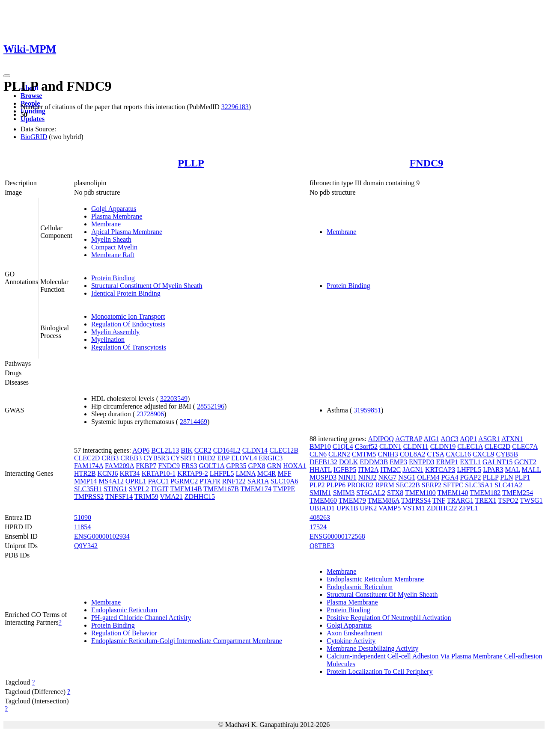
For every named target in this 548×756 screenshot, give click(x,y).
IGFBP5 (345, 470)
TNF (439, 500)
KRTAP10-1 (159, 473)
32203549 (174, 399)
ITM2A (368, 470)
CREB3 (131, 458)
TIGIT (159, 489)
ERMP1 (447, 462)
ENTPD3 (422, 462)
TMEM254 (518, 493)
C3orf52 (366, 446)
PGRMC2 (184, 481)
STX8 (395, 493)
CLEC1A (470, 446)
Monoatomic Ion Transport (128, 316)
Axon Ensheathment (354, 633)
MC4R (267, 473)
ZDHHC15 (200, 497)
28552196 (211, 406)
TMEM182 (485, 493)
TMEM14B (186, 489)
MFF (284, 473)
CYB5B (507, 454)
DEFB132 (323, 462)
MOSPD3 (323, 477)
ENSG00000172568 (337, 536)
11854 (82, 527)
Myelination (108, 339)
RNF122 (234, 481)
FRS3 (189, 466)
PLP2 (317, 485)
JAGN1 (413, 470)
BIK (187, 450)
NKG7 (387, 477)
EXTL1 (470, 462)
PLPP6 (336, 485)
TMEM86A (383, 500)
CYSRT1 (183, 458)
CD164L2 (227, 450)
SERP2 (432, 485)
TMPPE (284, 489)
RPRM (384, 485)
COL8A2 (413, 454)
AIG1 (432, 439)
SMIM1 (320, 493)
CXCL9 (484, 454)
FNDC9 (427, 163)
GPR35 (236, 466)
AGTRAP (409, 439)
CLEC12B (284, 450)
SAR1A (258, 481)
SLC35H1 (88, 489)
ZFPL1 (469, 508)
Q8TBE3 (322, 546)
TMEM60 (323, 500)
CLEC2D (87, 458)
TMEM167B (221, 489)
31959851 (367, 410)
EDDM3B (374, 462)
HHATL (321, 470)
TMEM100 (420, 493)
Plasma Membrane (117, 216)
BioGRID (34, 137)
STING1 (115, 489)
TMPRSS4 (416, 500)
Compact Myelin (114, 247)
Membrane (106, 224)
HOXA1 (295, 466)
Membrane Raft (113, 255)
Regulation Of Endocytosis (128, 324)
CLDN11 (416, 446)
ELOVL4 (244, 458)
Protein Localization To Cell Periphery (380, 672)
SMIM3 (344, 493)
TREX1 (486, 500)
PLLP (191, 163)
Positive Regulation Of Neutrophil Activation (389, 618)
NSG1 (407, 477)
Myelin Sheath (111, 239)
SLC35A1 (479, 485)
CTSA (435, 454)
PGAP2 (471, 477)
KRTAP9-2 (193, 473)
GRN (274, 466)
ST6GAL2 (371, 493)
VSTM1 (414, 508)
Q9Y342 (86, 546)
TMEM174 (256, 489)
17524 (318, 527)
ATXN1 (512, 439)
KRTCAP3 (440, 470)
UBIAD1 (322, 508)
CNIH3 (388, 454)
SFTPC (453, 485)
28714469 (194, 422)
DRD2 (206, 458)
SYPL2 (139, 489)
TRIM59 (146, 497)
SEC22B (408, 485)
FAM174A (89, 466)
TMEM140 (453, 493)
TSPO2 (508, 500)
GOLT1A (211, 466)
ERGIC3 (271, 458)
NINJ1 (347, 477)
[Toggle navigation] (7, 76)
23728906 (150, 414)
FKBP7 (146, 466)
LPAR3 (493, 470)
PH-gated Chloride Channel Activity (141, 618)
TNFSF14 (119, 497)
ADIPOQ (381, 439)
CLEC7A (525, 446)
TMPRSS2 (89, 497)
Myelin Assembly (115, 332)
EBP (223, 458)
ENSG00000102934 (102, 536)
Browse (31, 96)
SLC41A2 (508, 485)
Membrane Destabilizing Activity (372, 648)
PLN (506, 477)
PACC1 (158, 481)
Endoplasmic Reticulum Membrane (375, 579)
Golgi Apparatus (114, 209)
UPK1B (347, 508)
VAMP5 (390, 508)
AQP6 (141, 450)
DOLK (348, 462)
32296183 (235, 107)
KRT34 (130, 473)
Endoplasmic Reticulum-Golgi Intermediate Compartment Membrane (187, 641)
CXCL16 (458, 454)
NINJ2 (368, 477)
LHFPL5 (222, 473)
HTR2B (85, 473)
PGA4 (450, 477)
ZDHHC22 (442, 508)
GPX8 (256, 466)
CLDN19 (443, 446)
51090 (83, 517)
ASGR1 (489, 439)
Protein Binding (113, 278)
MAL (513, 470)
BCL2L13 (165, 450)
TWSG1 (531, 500)
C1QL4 (343, 446)
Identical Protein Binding (126, 293)
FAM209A (119, 466)
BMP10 (320, 446)
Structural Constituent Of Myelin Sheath (147, 286)
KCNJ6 (108, 473)
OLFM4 (428, 477)
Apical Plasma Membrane (127, 232)
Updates (33, 119)
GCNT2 (525, 462)
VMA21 (171, 497)
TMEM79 (352, 500)
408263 (320, 517)
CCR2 (203, 450)
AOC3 (450, 439)
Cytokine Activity (351, 641)
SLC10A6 (284, 481)
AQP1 (468, 439)
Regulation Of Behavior (124, 633)
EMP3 (398, 462)
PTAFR (210, 481)
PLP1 (523, 477)
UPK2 (368, 508)
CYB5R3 (156, 458)
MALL (532, 470)
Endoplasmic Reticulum (124, 610)
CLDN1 (390, 446)
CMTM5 (364, 454)
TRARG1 (460, 500)
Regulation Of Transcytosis (129, 347)
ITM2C (390, 470)
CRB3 (110, 458)
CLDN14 (255, 450)
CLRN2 (339, 454)
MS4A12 (111, 481)
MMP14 (85, 481)
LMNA (246, 473)
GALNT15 (497, 462)
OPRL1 (136, 481)
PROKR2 (360, 485)
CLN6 (318, 454)
